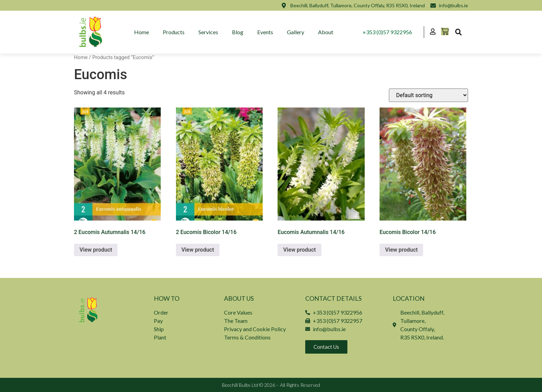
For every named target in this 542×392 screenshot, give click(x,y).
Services (208, 32)
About (326, 32)
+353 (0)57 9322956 (387, 32)
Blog (238, 32)
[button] (458, 32)
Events (265, 32)
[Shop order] (428, 95)
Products (174, 32)
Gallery (296, 32)
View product (96, 250)
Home (142, 32)
